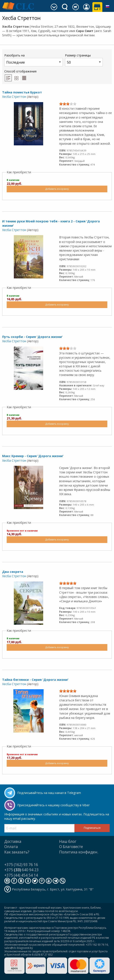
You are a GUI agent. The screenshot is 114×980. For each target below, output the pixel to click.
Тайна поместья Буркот (22, 92)
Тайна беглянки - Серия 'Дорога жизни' (35, 680)
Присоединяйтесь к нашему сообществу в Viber (53, 805)
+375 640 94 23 (21, 870)
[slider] (68, 104)
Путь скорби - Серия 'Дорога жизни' (32, 337)
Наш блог (68, 841)
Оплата (11, 847)
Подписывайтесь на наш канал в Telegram (49, 793)
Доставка (13, 841)
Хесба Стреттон (14, 97)
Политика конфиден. (79, 852)
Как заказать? (17, 852)
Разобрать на (34, 60)
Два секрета (13, 572)
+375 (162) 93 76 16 (21, 865)
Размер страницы (84, 60)
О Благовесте (71, 847)
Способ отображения (20, 75)
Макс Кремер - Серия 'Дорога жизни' (33, 456)
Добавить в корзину (57, 189)
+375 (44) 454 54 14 (21, 875)
